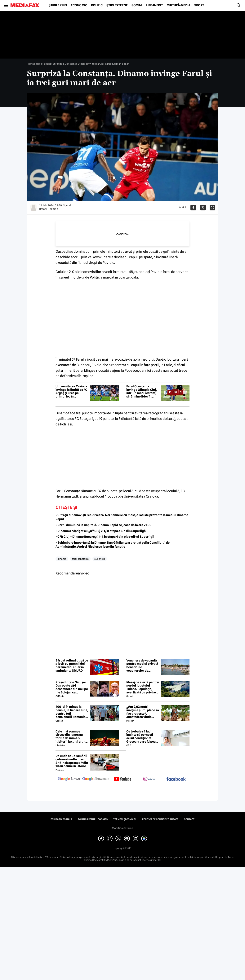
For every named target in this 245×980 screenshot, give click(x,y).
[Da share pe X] (203, 208)
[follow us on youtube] (122, 779)
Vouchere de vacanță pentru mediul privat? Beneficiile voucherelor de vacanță (142, 666)
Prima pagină (34, 64)
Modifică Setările (122, 828)
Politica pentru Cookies (93, 819)
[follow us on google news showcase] (96, 779)
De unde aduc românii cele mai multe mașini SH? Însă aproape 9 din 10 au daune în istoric (72, 761)
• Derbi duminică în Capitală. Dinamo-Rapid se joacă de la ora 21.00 (103, 525)
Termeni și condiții (125, 819)
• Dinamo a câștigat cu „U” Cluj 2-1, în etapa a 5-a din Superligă (101, 531)
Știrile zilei (58, 5)
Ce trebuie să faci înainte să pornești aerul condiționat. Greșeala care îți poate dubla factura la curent (142, 736)
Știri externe (117, 5)
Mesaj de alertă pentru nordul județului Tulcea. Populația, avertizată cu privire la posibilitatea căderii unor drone (143, 687)
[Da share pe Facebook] (193, 208)
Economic (79, 5)
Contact (189, 819)
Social (137, 5)
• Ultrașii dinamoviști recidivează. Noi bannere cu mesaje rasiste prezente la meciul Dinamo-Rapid (122, 517)
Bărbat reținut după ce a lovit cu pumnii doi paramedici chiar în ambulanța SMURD (72, 666)
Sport (199, 5)
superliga (100, 559)
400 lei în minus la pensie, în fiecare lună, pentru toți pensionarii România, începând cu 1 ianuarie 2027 (72, 712)
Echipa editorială (61, 819)
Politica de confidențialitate (160, 819)
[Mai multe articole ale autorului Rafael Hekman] (33, 208)
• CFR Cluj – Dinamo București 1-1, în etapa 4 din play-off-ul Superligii (105, 537)
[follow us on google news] (69, 779)
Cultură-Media (179, 5)
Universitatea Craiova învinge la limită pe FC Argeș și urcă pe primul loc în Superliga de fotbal (71, 391)
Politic (97, 5)
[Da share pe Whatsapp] (212, 208)
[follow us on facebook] (176, 779)
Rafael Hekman (49, 209)
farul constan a (80, 559)
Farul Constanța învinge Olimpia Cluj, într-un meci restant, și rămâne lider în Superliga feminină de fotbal (143, 391)
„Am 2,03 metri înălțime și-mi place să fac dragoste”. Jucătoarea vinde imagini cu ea (143, 712)
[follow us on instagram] (149, 779)
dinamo (62, 559)
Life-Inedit (155, 5)
